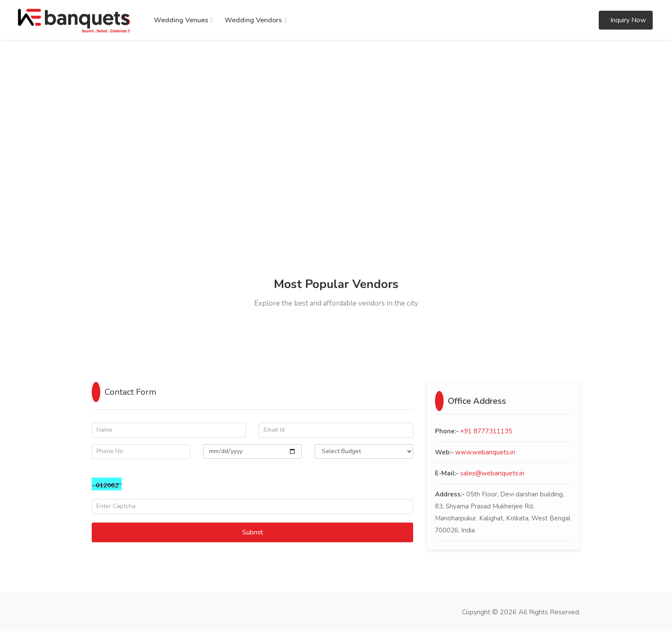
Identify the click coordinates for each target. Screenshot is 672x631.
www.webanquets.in (485, 452)
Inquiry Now (627, 20)
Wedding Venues (181, 20)
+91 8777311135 (486, 431)
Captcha (104, 472)
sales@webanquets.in (492, 473)
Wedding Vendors (253, 20)
